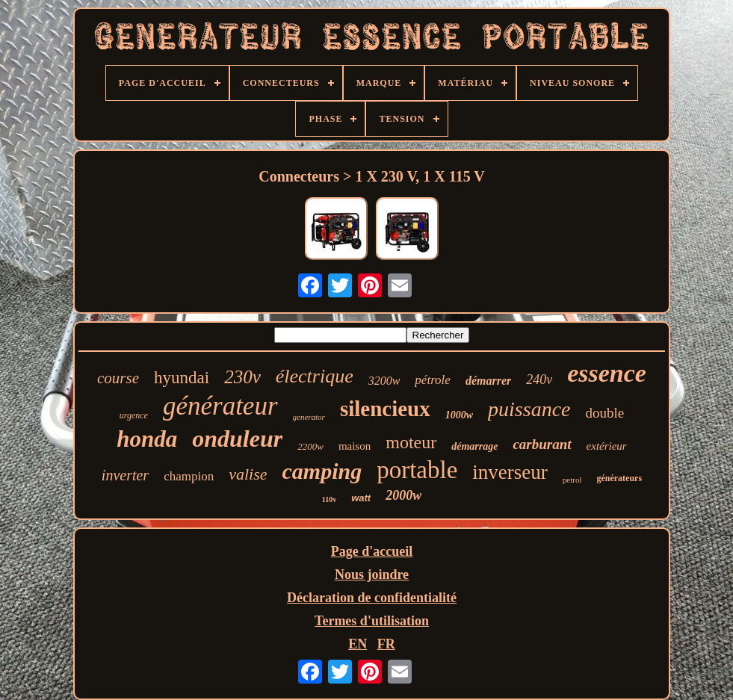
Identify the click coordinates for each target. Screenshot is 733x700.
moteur (411, 442)
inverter (125, 475)
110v (329, 499)
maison (355, 446)
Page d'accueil (372, 551)
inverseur (510, 472)
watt (361, 498)
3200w (384, 381)
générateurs (619, 478)
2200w (310, 446)
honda (147, 439)
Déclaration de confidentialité (372, 598)
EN (358, 644)
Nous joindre (372, 574)
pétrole (433, 380)
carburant (542, 444)
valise (248, 474)
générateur (220, 406)
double (605, 413)
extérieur (607, 446)
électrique (315, 376)
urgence (134, 415)
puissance (529, 409)
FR (386, 644)
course (118, 378)
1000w (459, 415)
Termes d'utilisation (372, 621)
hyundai (182, 378)
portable (417, 470)
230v (242, 377)
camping (322, 471)
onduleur (237, 439)
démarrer (488, 381)
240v (539, 380)
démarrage (474, 446)
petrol (572, 480)
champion (189, 476)
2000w (403, 495)
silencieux (385, 409)
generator (309, 417)
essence (607, 373)
